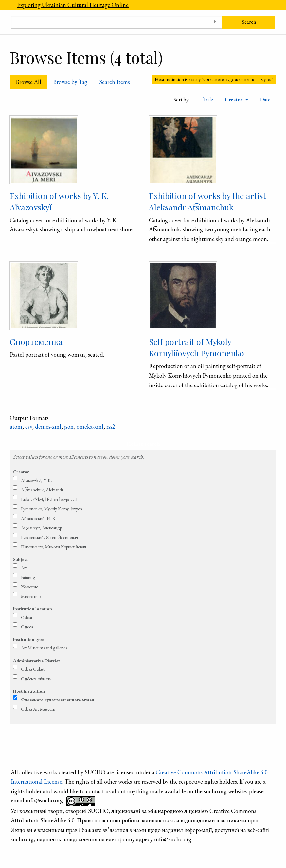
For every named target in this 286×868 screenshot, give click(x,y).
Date (265, 99)
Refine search (143, 444)
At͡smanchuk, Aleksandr (42, 490)
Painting (28, 577)
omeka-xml (90, 427)
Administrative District (36, 661)
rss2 (111, 427)
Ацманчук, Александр (41, 528)
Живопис (29, 587)
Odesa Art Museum (38, 709)
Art (24, 568)
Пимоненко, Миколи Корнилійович (54, 547)
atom (16, 427)
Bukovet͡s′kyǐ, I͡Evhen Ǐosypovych (50, 499)
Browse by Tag (70, 82)
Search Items (115, 82)
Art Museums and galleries (44, 648)
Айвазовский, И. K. (39, 518)
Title (208, 99)
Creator (234, 99)
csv (29, 427)
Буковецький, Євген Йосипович (49, 537)
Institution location (33, 609)
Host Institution (29, 691)
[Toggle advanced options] (215, 22)
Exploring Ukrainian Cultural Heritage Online (73, 5)
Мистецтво (31, 596)
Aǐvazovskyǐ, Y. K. (36, 480)
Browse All (28, 82)
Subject (21, 559)
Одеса (27, 627)
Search (249, 22)
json (69, 427)
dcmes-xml (48, 427)
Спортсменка (36, 341)
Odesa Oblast (33, 669)
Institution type (29, 639)
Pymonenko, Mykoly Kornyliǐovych (52, 509)
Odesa (27, 617)
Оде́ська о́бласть (36, 679)
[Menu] (6, 5)
